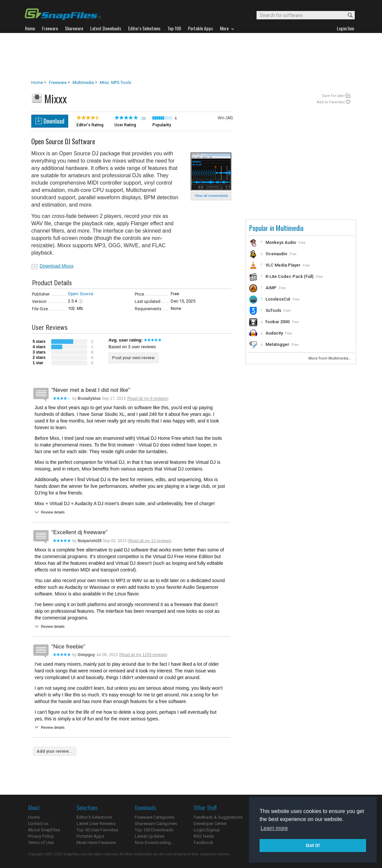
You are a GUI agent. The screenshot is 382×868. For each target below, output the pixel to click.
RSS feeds (204, 836)
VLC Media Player (283, 265)
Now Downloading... (154, 843)
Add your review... (55, 751)
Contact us (38, 824)
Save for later (333, 96)
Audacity (274, 333)
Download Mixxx (57, 266)
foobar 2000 (278, 322)
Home (37, 82)
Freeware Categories (155, 817)
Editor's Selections (94, 817)
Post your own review (133, 358)
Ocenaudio (276, 254)
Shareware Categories (156, 824)
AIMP (271, 288)
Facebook (203, 843)
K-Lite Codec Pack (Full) (289, 276)
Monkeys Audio (281, 242)
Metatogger (277, 344)
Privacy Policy (41, 836)
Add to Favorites (331, 102)
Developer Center (210, 824)
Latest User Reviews (96, 824)
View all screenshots (211, 196)
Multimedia (83, 82)
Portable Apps (90, 836)
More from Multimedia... (330, 358)
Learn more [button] (274, 828)
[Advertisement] (191, 56)
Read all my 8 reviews (148, 399)
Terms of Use (41, 843)
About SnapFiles (44, 830)
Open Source (81, 294)
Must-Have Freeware (96, 843)
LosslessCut (278, 299)
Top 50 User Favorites (97, 830)
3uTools (273, 310)
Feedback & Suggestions (218, 817)
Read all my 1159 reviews (143, 655)
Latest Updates (150, 836)
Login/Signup (207, 830)
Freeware (58, 82)
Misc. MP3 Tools (115, 82)
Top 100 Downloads (154, 830)
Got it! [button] (313, 845)
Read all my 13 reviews (149, 541)
